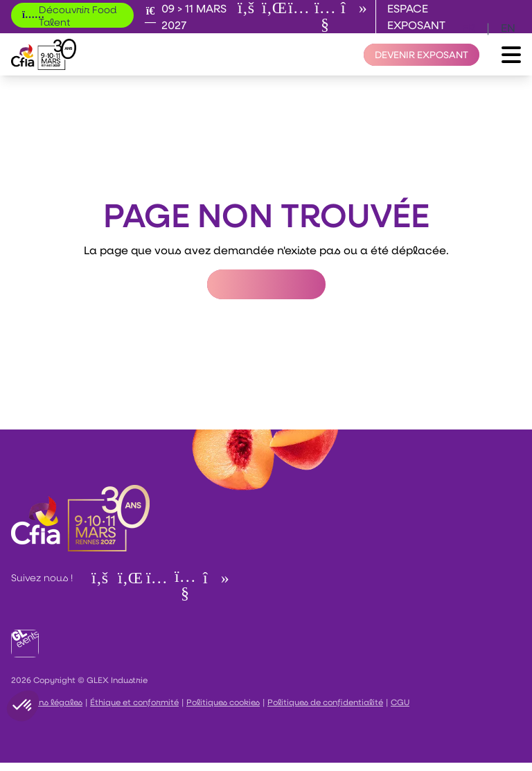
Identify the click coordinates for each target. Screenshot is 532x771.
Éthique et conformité (134, 702)
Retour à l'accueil (266, 284)
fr (469, 27)
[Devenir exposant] (422, 55)
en (508, 27)
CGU (400, 702)
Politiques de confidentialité (325, 702)
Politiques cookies (223, 702)
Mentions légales (47, 702)
